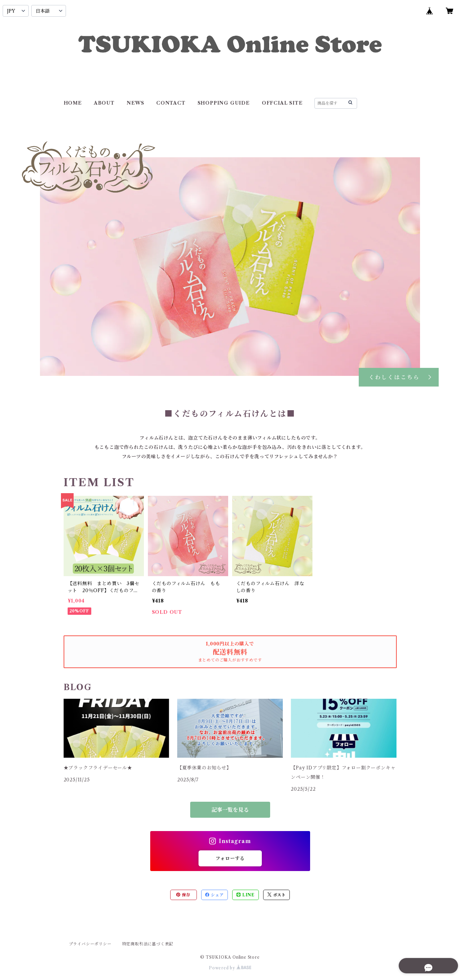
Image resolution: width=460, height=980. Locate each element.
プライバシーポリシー (90, 944)
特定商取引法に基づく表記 (148, 944)
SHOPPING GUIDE (224, 103)
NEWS (135, 103)
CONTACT (171, 103)
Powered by (230, 968)
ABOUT (104, 103)
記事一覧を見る (230, 810)
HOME (73, 103)
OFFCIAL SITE (282, 103)
